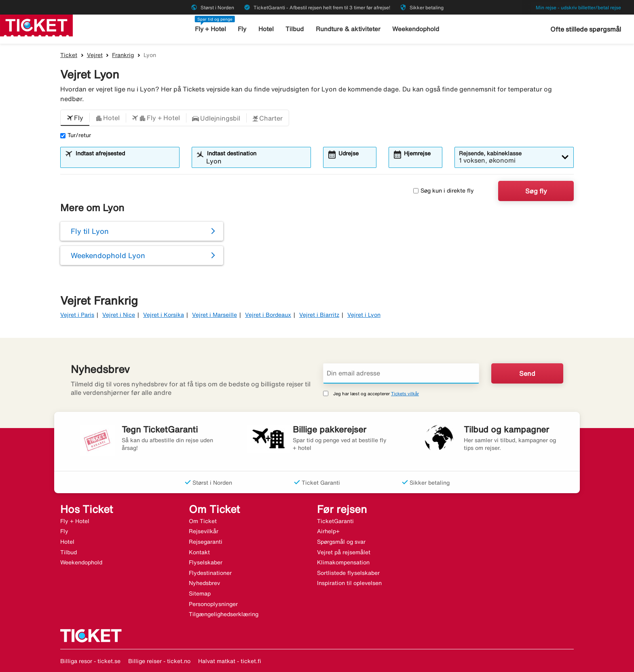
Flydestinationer (210, 573)
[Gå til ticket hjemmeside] (36, 25)
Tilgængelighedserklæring (224, 614)
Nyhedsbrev (204, 583)
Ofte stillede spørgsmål (586, 29)
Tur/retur (76, 135)
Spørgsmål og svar (341, 542)
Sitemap (200, 594)
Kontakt (199, 552)
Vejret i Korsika (164, 315)
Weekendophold (416, 29)
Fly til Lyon (90, 231)
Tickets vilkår (405, 393)
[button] (75, 118)
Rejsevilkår (204, 531)
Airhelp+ (328, 531)
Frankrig (123, 55)
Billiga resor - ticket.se (90, 661)
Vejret (95, 55)
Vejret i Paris (77, 315)
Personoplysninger (213, 604)
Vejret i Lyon (364, 315)
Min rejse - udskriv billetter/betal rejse (578, 7)
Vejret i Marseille (215, 315)
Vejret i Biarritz (319, 315)
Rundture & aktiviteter (348, 29)
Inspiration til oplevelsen (349, 583)
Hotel (266, 29)
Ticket (69, 55)
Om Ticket (203, 521)
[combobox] (125, 161)
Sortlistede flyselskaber (348, 573)
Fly (243, 29)
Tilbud (295, 29)
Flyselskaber (206, 562)
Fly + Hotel (211, 29)
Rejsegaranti (206, 542)
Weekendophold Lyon (108, 255)
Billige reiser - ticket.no (159, 661)
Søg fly (536, 191)
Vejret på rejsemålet (344, 552)
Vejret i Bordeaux (268, 315)
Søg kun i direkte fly (444, 191)
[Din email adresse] (401, 373)
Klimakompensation (343, 562)
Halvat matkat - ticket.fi (230, 661)
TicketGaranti (335, 521)
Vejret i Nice (119, 315)
